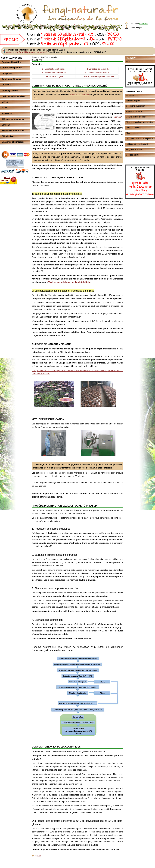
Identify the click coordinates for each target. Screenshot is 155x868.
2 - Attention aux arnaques (54, 73)
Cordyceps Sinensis (12, 79)
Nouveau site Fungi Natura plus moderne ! (27, 52)
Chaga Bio (7, 73)
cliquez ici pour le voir (79, 94)
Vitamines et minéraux (13, 142)
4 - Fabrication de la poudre (97, 69)
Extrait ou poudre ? (134, 128)
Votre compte (136, 28)
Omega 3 (6, 125)
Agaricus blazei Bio (11, 62)
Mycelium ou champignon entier (139, 122)
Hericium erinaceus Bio (13, 96)
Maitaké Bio (7, 113)
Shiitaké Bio (8, 136)
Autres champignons (12, 68)
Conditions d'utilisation (135, 106)
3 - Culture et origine (54, 76)
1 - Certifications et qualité (54, 69)
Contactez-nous (133, 155)
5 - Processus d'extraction (97, 73)
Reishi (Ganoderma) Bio (13, 131)
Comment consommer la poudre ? (140, 138)
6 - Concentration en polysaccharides (97, 76)
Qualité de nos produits (136, 117)
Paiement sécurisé (134, 111)
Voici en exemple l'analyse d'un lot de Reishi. (70, 282)
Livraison (130, 95)
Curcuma (6, 85)
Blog (128, 133)
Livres (5, 102)
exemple (117, 117)
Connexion (143, 24)
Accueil (35, 57)
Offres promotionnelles (13, 119)
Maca (4, 108)
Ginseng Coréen (10, 91)
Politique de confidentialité (137, 144)
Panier (130, 58)
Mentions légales (133, 101)
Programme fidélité (134, 149)
